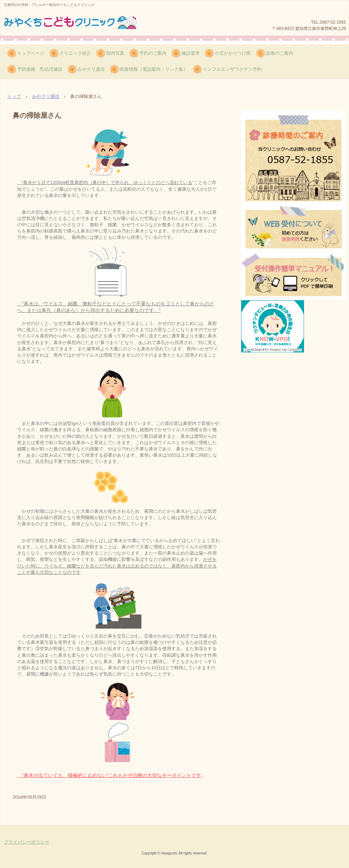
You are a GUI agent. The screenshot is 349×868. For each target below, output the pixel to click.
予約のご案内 (153, 53)
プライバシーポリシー (27, 842)
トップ (14, 96)
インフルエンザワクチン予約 (232, 69)
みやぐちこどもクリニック (71, 24)
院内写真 (115, 53)
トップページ (31, 53)
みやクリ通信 (91, 69)
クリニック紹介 (75, 53)
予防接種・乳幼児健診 (40, 69)
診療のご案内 (280, 53)
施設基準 (191, 53)
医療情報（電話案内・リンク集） (154, 69)
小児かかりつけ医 (233, 53)
